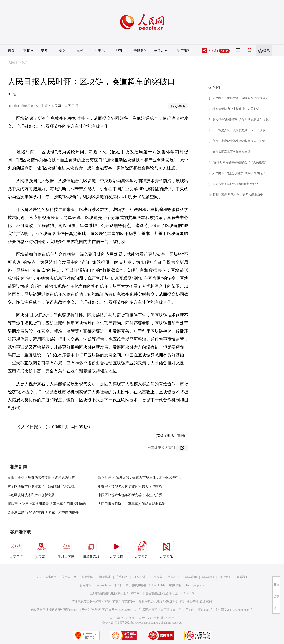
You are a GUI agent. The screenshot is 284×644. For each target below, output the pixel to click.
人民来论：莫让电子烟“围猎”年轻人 (236, 184)
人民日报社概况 (46, 577)
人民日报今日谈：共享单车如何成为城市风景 (131, 504)
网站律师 (208, 577)
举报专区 (140, 50)
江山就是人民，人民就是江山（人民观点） (240, 130)
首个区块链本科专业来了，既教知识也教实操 (41, 486)
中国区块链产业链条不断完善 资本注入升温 (130, 495)
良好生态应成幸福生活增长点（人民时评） (240, 141)
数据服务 (174, 577)
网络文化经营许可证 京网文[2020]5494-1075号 (111, 610)
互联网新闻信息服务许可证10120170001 (116, 593)
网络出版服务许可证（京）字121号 (166, 610)
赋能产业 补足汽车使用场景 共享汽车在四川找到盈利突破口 (52, 504)
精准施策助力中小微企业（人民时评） (237, 109)
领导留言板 (91, 549)
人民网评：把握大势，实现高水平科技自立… (242, 98)
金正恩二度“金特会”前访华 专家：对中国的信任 (43, 512)
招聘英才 (105, 577)
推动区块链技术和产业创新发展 (31, 495)
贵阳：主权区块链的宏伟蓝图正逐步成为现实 (41, 478)
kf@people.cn (103, 585)
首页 (11, 50)
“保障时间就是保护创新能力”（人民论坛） (240, 162)
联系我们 (242, 577)
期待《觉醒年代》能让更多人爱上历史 (238, 195)
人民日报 (16, 549)
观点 (25, 63)
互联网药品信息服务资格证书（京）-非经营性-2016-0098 (175, 602)
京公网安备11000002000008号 (234, 610)
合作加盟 (139, 577)
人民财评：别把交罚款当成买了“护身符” (239, 173)
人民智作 (166, 549)
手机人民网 (66, 549)
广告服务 (122, 577)
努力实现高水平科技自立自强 (231, 152)
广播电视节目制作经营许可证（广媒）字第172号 (103, 602)
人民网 (13, 63)
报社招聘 (88, 577)
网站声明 (191, 577)
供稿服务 (156, 577)
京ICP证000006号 (202, 610)
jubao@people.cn (194, 585)
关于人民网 (69, 577)
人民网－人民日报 (64, 106)
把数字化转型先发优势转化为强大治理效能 (130, 486)
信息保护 (225, 577)
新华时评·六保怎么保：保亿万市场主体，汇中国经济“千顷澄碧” (145, 478)
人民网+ (41, 549)
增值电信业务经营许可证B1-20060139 (169, 593)
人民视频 (116, 549)
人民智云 (141, 549)
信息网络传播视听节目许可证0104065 (55, 610)
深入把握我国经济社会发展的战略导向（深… (242, 120)
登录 (267, 50)
